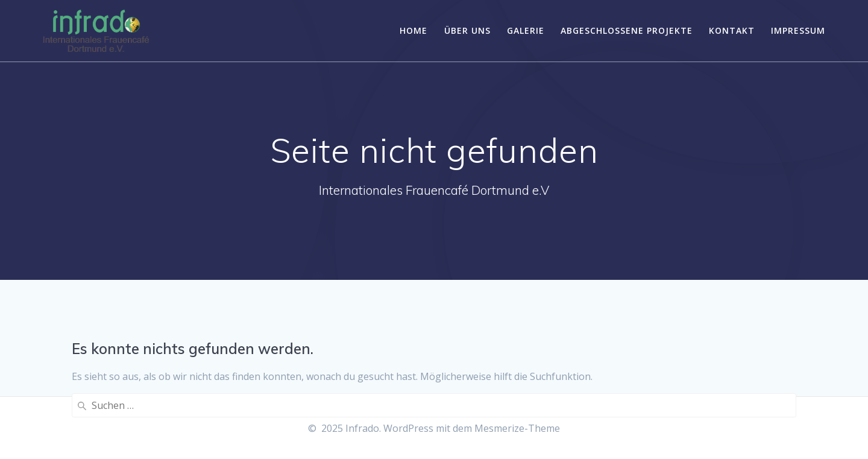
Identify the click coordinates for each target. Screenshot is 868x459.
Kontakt (732, 30)
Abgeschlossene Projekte (627, 30)
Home (414, 30)
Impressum (798, 30)
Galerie (526, 30)
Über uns (467, 30)
